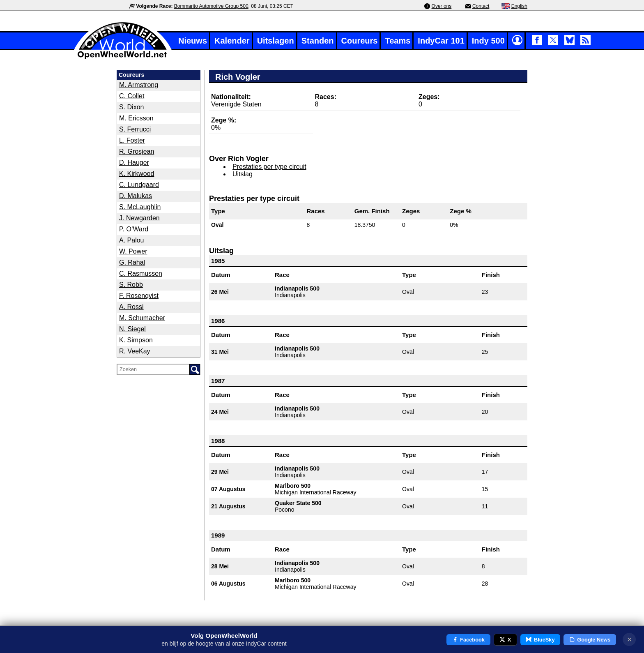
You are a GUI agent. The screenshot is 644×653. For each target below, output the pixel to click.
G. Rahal (132, 262)
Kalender (232, 41)
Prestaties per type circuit (269, 167)
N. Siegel (132, 329)
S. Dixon (131, 107)
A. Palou (131, 240)
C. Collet (132, 96)
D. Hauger (134, 163)
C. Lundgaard (139, 185)
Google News (590, 640)
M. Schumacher (142, 318)
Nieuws (193, 41)
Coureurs (360, 41)
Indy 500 (488, 41)
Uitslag (243, 174)
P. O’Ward (134, 229)
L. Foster (132, 140)
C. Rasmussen (141, 273)
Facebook (468, 640)
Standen (318, 41)
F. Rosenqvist (139, 296)
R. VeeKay (135, 351)
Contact (481, 6)
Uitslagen (276, 41)
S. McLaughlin (140, 207)
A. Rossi (131, 307)
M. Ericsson (136, 118)
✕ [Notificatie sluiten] (629, 640)
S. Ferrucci (135, 129)
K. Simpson (136, 340)
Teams (398, 41)
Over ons (442, 6)
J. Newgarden (139, 218)
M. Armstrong (139, 85)
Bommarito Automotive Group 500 (211, 6)
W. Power (133, 251)
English (519, 6)
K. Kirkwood (137, 174)
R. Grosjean (137, 151)
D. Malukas (136, 196)
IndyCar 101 (441, 41)
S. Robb (131, 285)
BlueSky (540, 640)
